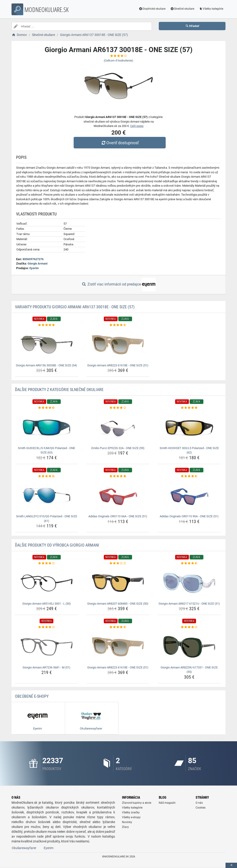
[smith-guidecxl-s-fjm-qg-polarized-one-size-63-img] (47, 427)
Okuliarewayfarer (24, 848)
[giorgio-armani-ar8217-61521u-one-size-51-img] (189, 583)
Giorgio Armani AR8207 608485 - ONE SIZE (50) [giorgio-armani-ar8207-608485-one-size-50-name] (118, 604)
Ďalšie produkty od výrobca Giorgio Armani (57, 545)
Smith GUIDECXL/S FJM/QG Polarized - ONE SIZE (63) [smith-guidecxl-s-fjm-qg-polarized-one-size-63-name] (46, 450)
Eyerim (34, 268)
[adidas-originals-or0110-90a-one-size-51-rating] (189, 476)
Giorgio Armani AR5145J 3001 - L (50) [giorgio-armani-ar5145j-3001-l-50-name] (47, 604)
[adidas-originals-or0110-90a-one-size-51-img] (189, 496)
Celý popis (137, 126)
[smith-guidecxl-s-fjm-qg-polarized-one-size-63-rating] (47, 408)
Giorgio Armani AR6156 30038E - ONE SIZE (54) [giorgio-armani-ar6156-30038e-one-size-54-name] (46, 365)
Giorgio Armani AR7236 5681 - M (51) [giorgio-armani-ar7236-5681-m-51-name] (46, 667)
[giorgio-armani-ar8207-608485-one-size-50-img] (118, 583)
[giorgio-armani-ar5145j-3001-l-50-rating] (47, 563)
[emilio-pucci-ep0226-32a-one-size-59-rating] (118, 408)
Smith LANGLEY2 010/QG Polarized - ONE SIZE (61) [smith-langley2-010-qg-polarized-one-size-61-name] (47, 519)
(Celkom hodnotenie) (118, 60)
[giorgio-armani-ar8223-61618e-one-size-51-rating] (118, 325)
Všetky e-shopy (131, 817)
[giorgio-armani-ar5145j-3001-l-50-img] (47, 583)
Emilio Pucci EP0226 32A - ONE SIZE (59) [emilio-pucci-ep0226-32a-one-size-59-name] (118, 448)
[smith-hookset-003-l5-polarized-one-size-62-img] (189, 427)
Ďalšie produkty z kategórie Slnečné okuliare (59, 390)
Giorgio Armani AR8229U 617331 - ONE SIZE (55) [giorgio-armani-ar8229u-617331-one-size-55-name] (189, 670)
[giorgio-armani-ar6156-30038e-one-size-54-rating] (47, 325)
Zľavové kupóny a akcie (137, 803)
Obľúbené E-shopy (32, 696)
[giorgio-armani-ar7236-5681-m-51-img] (47, 647)
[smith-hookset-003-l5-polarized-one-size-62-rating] (189, 408)
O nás (199, 803)
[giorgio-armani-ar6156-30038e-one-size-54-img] (47, 345)
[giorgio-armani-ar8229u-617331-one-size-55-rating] (189, 627)
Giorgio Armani (38, 263)
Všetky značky (131, 812)
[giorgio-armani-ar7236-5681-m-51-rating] (47, 627)
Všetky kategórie (211, 9)
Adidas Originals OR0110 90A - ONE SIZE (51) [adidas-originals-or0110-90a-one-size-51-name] (189, 516)
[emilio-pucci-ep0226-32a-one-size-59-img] (118, 427)
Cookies (201, 808)
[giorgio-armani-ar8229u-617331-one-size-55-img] (189, 647)
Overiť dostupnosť (120, 143)
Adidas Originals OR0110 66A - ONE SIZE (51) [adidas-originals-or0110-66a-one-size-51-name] (118, 516)
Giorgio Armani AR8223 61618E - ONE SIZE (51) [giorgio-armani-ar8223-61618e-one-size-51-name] (118, 365)
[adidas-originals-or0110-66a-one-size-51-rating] (118, 476)
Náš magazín (167, 803)
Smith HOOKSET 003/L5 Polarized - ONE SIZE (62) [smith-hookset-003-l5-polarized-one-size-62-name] (189, 450)
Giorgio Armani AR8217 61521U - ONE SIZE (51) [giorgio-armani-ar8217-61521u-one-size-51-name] (189, 604)
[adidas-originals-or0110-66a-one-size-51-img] (118, 496)
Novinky (127, 822)
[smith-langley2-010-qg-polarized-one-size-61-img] (47, 496)
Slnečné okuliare (182, 9)
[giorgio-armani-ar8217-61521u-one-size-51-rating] (189, 563)
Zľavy (125, 827)
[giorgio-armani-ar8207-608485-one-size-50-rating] (118, 563)
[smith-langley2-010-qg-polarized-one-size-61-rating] (47, 476)
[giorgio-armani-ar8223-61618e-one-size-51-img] (118, 345)
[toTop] (231, 865)
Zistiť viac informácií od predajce (118, 285)
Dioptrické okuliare (152, 9)
